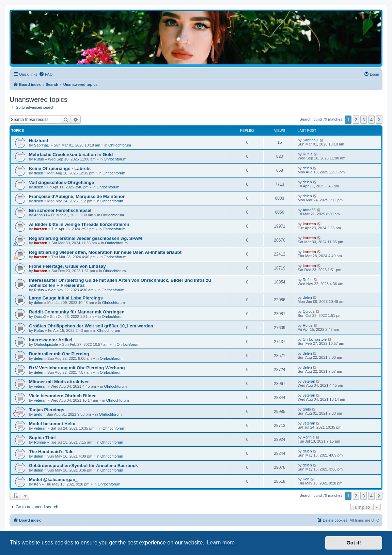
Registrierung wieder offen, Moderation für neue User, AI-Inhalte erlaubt (105, 252)
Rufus (39, 159)
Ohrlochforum (120, 145)
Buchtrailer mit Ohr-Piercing (59, 354)
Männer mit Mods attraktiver (59, 382)
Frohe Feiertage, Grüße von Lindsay (67, 266)
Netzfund (38, 141)
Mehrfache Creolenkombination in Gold (71, 155)
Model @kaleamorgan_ (53, 480)
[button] (379, 120)
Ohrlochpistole (46, 344)
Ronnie (40, 442)
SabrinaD (42, 145)
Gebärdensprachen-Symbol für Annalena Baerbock (83, 466)
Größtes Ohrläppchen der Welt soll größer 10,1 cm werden (91, 326)
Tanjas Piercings (47, 410)
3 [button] (364, 120)
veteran (40, 386)
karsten (41, 229)
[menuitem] (46, 74)
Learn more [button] (221, 543)
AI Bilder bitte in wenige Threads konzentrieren (79, 224)
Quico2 (40, 317)
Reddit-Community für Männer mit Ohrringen (77, 312)
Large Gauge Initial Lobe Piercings (66, 298)
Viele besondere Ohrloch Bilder (62, 396)
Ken (37, 484)
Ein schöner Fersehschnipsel (60, 210)
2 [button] (356, 120)
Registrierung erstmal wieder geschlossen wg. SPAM (85, 238)
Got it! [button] (354, 543)
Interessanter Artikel (51, 340)
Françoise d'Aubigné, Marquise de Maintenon (77, 196)
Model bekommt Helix (52, 424)
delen (39, 173)
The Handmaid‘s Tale (51, 452)
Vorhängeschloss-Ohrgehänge (61, 182)
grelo (38, 414)
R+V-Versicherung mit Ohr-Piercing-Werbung (77, 368)
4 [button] (371, 120)
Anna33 (41, 215)
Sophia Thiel (42, 438)
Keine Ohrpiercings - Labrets (60, 168)
